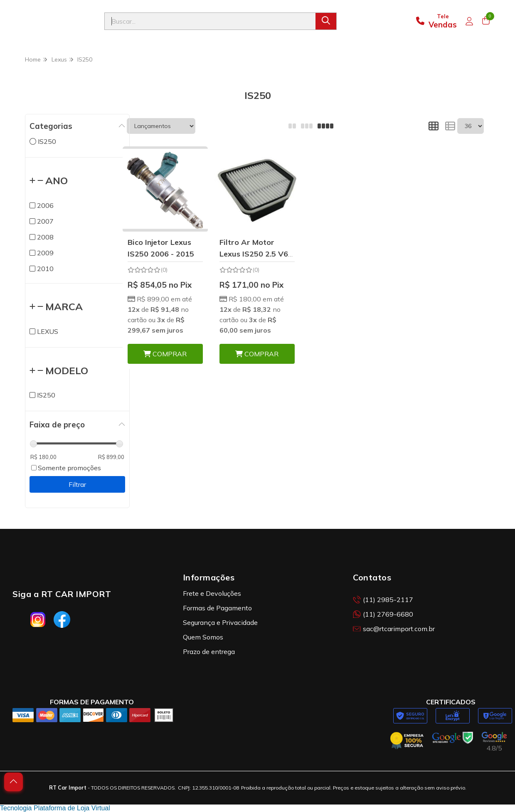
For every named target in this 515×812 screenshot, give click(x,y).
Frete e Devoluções (212, 593)
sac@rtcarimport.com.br (394, 629)
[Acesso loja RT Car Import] (469, 21)
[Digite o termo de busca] (210, 21)
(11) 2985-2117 (383, 600)
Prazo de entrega (209, 652)
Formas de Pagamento (217, 608)
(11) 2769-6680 (383, 614)
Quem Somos (203, 637)
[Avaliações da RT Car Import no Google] (494, 742)
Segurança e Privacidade (220, 622)
